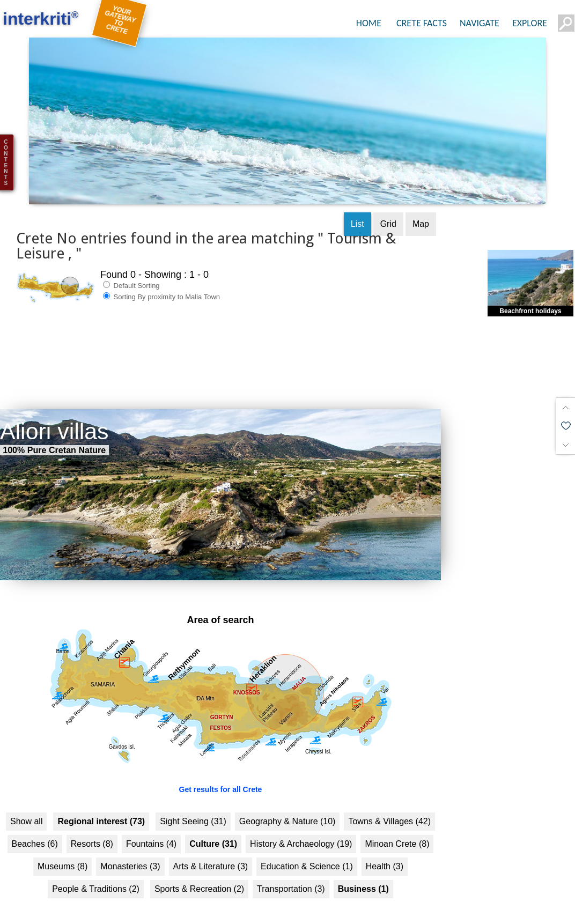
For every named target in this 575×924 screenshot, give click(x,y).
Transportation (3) (291, 879)
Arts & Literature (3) (211, 856)
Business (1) (363, 879)
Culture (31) (213, 834)
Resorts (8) (92, 834)
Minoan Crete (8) (397, 834)
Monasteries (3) (130, 856)
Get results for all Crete (221, 779)
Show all (26, 811)
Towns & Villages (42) (389, 811)
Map (421, 213)
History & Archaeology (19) (301, 834)
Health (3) (385, 856)
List (357, 213)
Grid (388, 213)
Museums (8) (62, 856)
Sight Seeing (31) (193, 811)
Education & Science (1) (307, 856)
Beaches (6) (35, 834)
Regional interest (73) (101, 811)
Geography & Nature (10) (287, 811)
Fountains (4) (151, 834)
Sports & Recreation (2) (199, 879)
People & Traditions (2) (96, 879)
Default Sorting (131, 275)
